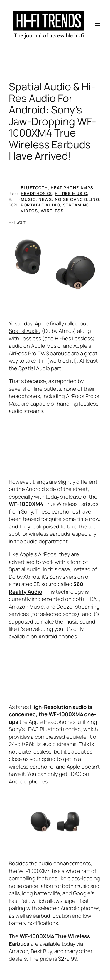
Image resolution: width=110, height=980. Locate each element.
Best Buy (41, 951)
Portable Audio (40, 205)
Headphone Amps (72, 188)
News (45, 199)
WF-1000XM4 (26, 504)
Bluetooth (34, 188)
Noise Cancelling (77, 199)
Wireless (52, 211)
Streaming (76, 205)
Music (28, 199)
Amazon (18, 951)
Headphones (37, 193)
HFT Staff (17, 222)
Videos (29, 211)
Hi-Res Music (71, 193)
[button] (55, 264)
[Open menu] (98, 25)
